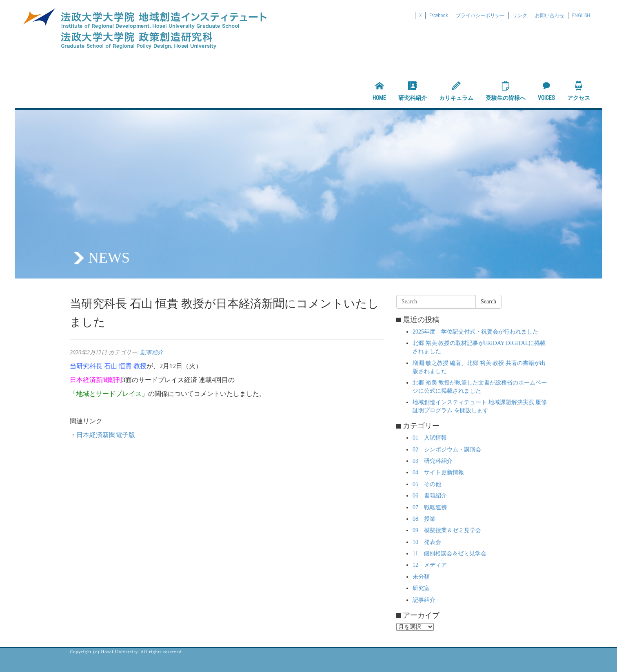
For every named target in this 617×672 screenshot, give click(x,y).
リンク (520, 15)
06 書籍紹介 (430, 496)
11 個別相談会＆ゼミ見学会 (449, 554)
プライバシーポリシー (480, 15)
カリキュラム (456, 91)
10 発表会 (427, 542)
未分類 (421, 577)
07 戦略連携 (430, 507)
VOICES (546, 91)
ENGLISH (581, 15)
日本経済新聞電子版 (106, 435)
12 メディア (430, 565)
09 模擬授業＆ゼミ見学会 (447, 530)
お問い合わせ (550, 15)
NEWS (109, 258)
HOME (379, 91)
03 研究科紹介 (433, 461)
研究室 (421, 588)
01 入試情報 (430, 438)
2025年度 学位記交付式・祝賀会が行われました (475, 332)
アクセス (579, 91)
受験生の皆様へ (506, 91)
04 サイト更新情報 (438, 472)
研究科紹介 (413, 91)
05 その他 (427, 484)
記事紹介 (152, 353)
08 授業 (424, 519)
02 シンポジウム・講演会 (447, 450)
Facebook (439, 15)
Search (488, 302)
